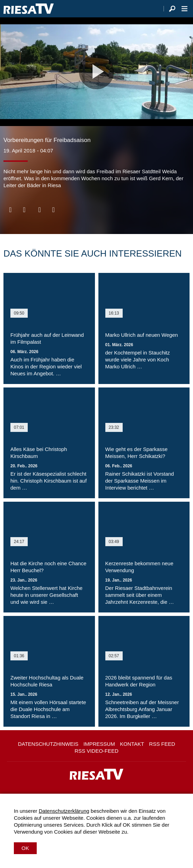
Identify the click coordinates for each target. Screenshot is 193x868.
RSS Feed (162, 744)
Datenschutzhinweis (48, 744)
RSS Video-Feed (96, 751)
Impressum (99, 744)
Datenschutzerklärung (64, 811)
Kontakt (132, 744)
